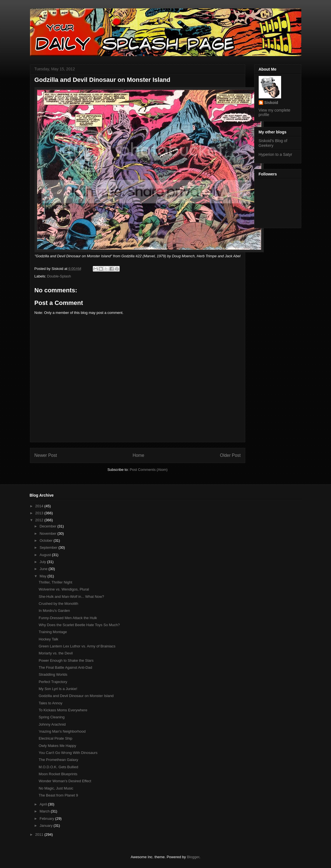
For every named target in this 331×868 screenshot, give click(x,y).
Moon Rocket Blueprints (58, 774)
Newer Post (46, 455)
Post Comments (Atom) (149, 470)
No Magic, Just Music (56, 788)
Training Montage (53, 632)
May (43, 576)
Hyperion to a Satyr (276, 154)
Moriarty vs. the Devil (56, 653)
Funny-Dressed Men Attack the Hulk (68, 618)
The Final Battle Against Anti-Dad (65, 667)
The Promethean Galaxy (58, 760)
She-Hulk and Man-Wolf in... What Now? (71, 597)
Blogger (193, 857)
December (48, 526)
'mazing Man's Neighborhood (62, 731)
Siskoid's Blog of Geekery (273, 143)
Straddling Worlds (53, 674)
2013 (40, 513)
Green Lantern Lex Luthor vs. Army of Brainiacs (77, 646)
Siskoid (271, 103)
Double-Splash (59, 276)
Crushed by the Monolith (58, 604)
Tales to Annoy (51, 703)
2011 (40, 835)
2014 (40, 506)
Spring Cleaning (52, 717)
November (48, 533)
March (45, 811)
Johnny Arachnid (52, 724)
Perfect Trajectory (53, 682)
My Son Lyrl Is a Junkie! (58, 689)
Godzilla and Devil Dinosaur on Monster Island (76, 696)
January (47, 826)
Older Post (230, 455)
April (44, 804)
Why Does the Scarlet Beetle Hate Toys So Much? (79, 625)
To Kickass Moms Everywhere (63, 710)
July (43, 562)
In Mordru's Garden (54, 611)
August (46, 555)
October (47, 541)
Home (138, 455)
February (47, 819)
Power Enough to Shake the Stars (66, 660)
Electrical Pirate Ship (55, 738)
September (49, 548)
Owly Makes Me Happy (57, 746)
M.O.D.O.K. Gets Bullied (58, 767)
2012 (40, 520)
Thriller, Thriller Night (55, 582)
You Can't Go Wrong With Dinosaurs (68, 753)
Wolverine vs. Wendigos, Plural (64, 589)
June (44, 569)
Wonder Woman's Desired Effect (65, 781)
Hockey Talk (48, 639)
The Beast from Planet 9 (58, 795)
